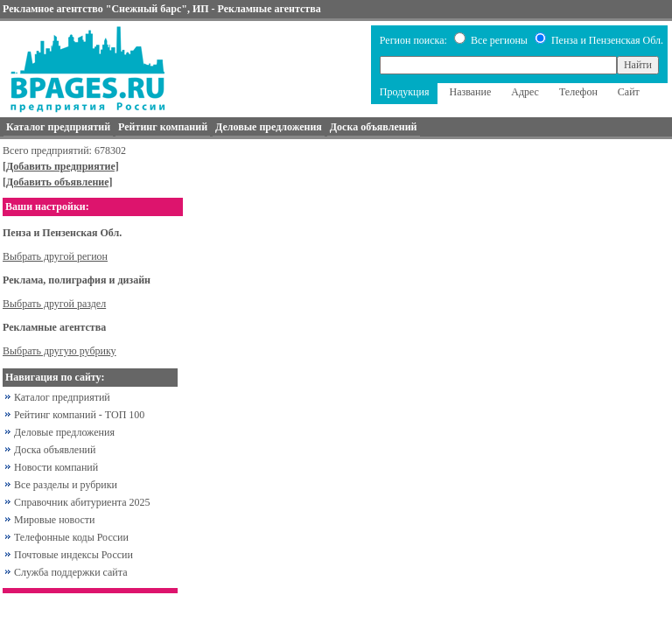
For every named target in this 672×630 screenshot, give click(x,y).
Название (470, 92)
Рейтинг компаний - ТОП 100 (79, 415)
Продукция (405, 92)
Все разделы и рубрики (66, 485)
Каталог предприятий (62, 397)
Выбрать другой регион (55, 256)
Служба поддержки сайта (71, 572)
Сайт (629, 92)
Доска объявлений (55, 450)
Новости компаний (56, 467)
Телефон (578, 92)
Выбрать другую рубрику (59, 351)
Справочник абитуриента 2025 (82, 502)
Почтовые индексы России (73, 555)
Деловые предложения (64, 432)
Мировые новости (54, 520)
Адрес (525, 92)
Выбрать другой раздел (54, 304)
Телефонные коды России (71, 537)
